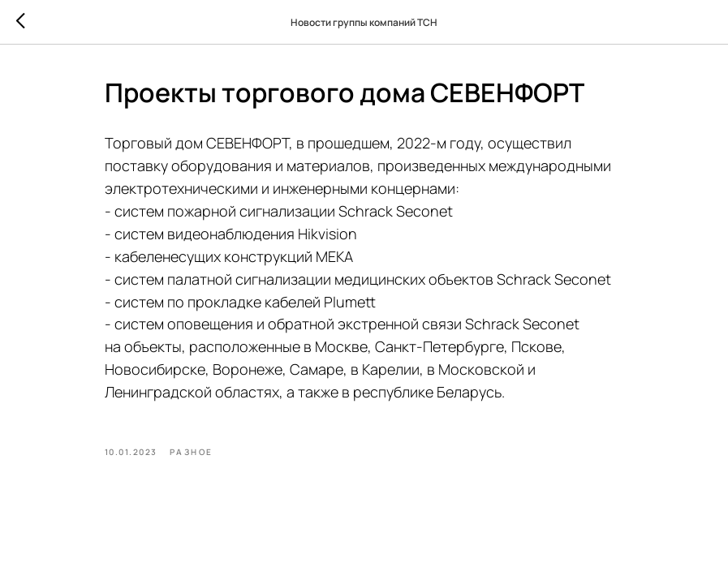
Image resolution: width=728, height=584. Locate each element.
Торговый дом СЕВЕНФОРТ (197, 143)
